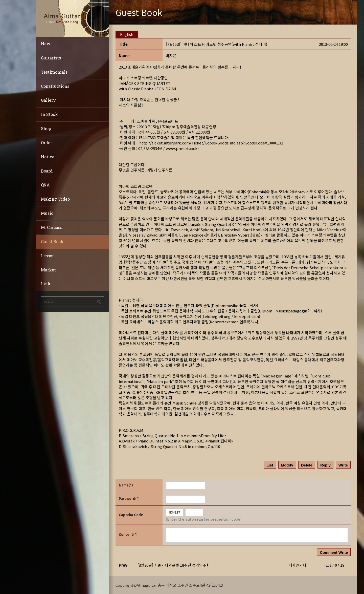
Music (47, 213)
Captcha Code (131, 515)
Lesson (48, 256)
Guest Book (52, 241)
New (46, 44)
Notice (48, 157)
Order (47, 143)
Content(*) (128, 534)
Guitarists (51, 58)
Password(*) (129, 498)
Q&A (45, 185)
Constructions (55, 86)
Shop (46, 128)
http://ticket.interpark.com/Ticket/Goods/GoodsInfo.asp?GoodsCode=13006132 (211, 143)
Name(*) (126, 485)
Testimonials (54, 72)
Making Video (55, 199)
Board (47, 171)
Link (46, 284)
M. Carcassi (52, 227)
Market (48, 270)
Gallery (48, 100)
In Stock (49, 114)
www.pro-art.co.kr (182, 148)
